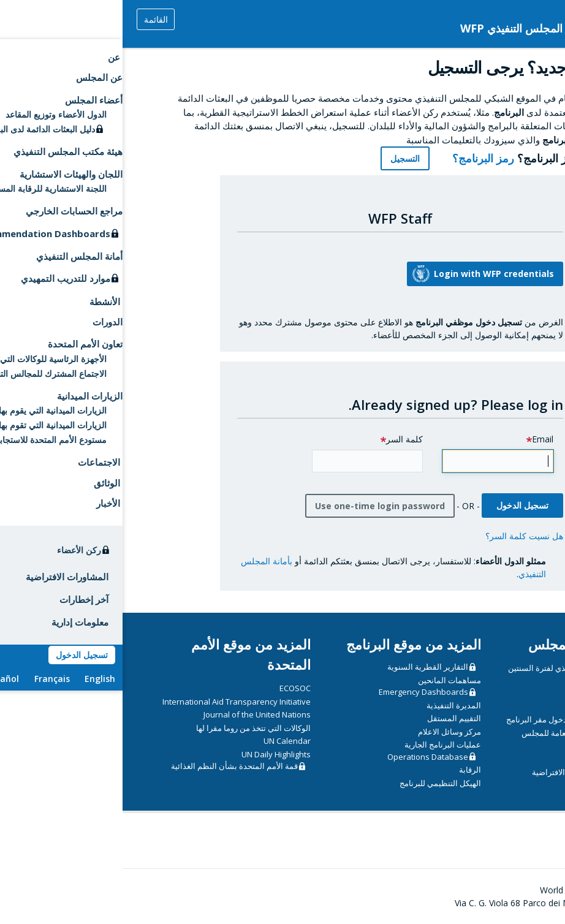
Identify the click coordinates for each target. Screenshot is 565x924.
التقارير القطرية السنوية (305, 667)
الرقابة (347, 770)
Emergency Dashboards (301, 692)
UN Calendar (165, 741)
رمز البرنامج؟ (354, 158)
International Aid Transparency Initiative (114, 702)
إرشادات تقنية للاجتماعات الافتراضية (469, 772)
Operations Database (305, 757)
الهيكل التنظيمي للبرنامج (318, 783)
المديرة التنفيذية (331, 705)
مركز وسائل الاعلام (327, 732)
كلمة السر (282, 439)
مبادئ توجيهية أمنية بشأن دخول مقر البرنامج (457, 719)
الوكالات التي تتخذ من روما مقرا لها (131, 728)
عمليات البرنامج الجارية (320, 744)
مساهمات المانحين (327, 680)
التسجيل (282, 158)
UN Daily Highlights (154, 754)
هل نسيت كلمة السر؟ (402, 536)
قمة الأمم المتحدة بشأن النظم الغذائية (112, 766)
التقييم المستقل (332, 718)
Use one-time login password (257, 506)
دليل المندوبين (506, 759)
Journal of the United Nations (135, 714)
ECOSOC (173, 688)
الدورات (516, 706)
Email (420, 439)
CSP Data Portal (487, 693)
